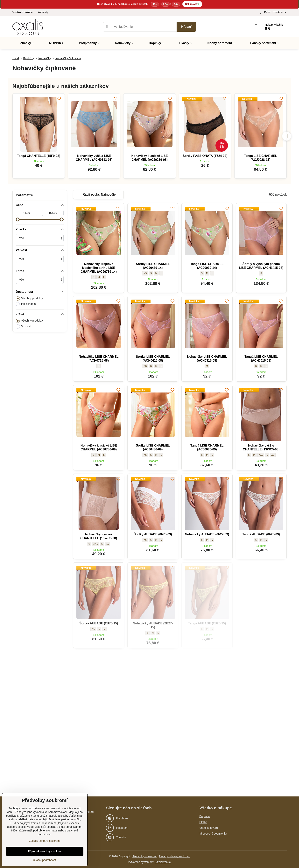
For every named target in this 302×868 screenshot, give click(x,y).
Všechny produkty (29, 299)
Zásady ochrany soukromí (175, 856)
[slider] (18, 219)
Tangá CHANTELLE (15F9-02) (39, 156)
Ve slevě (24, 326)
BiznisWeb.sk (163, 862)
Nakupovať (192, 4)
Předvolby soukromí (144, 856)
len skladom (26, 304)
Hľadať (186, 27)
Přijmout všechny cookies (45, 851)
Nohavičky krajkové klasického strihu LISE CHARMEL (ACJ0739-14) (99, 268)
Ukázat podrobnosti (45, 860)
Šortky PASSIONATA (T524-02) (205, 156)
